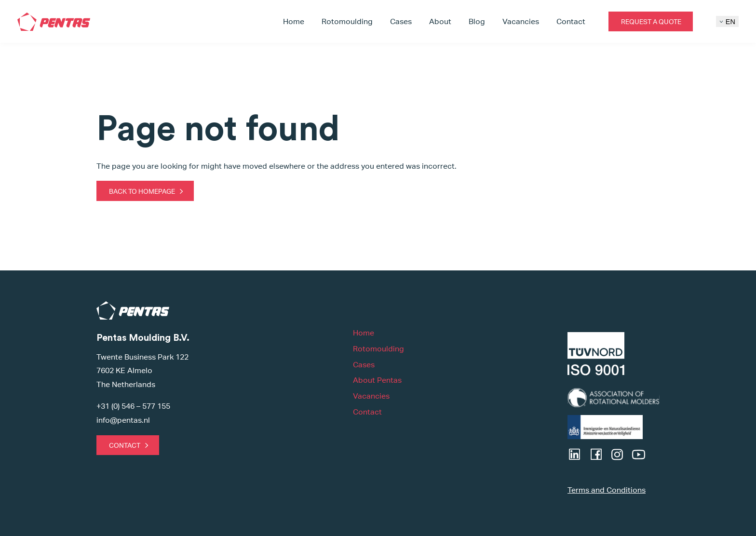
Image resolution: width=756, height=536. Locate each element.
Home (294, 21)
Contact (571, 21)
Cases (401, 21)
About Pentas (377, 380)
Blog (477, 21)
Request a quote (651, 21)
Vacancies (521, 21)
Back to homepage (142, 191)
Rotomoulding (347, 21)
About (440, 21)
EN (727, 22)
